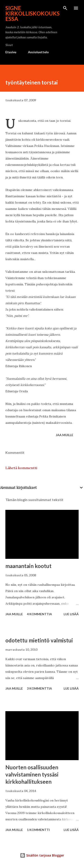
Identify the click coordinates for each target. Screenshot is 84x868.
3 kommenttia (39, 688)
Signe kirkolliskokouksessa (32, 13)
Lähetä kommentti (21, 468)
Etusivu (11, 52)
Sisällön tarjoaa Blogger (42, 855)
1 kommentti (38, 830)
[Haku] (65, 8)
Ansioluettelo (38, 52)
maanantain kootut (28, 566)
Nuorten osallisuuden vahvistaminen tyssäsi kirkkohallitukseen (32, 774)
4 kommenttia (39, 614)
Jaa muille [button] (65, 435)
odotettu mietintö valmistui (39, 640)
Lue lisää (71, 614)
